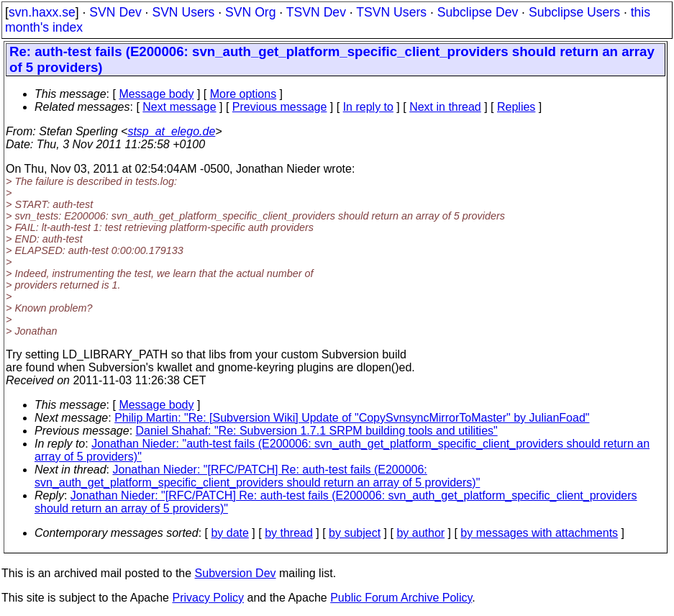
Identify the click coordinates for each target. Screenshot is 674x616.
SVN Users (183, 12)
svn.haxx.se (42, 12)
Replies (516, 107)
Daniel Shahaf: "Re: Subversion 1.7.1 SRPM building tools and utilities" (317, 431)
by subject (355, 533)
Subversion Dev (236, 573)
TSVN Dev (316, 12)
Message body (156, 94)
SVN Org (250, 12)
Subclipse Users (574, 12)
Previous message (280, 107)
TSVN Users (391, 12)
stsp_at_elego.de (171, 131)
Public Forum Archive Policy (401, 598)
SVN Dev (115, 12)
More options (243, 94)
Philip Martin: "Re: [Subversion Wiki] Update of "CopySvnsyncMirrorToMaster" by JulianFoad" (352, 418)
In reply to (368, 107)
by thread (289, 533)
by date (229, 533)
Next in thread (445, 107)
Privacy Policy (208, 598)
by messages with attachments (539, 533)
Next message (179, 107)
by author (420, 533)
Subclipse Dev (478, 12)
